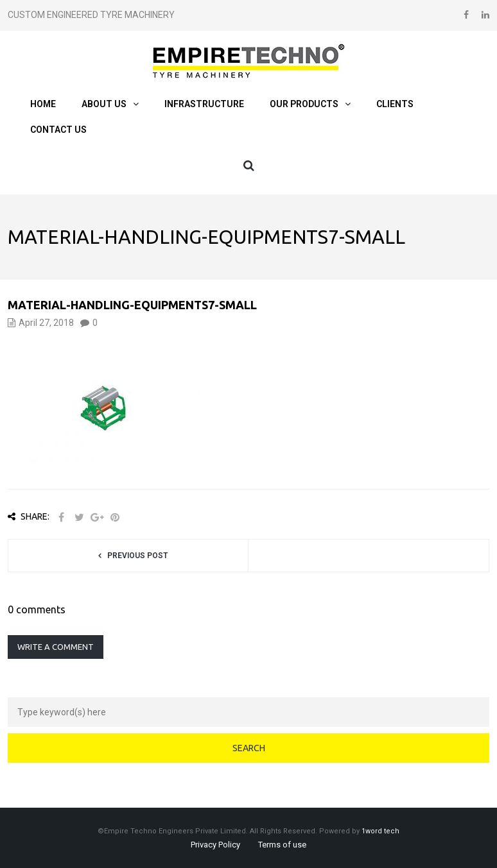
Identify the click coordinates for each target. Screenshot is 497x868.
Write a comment (56, 647)
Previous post (137, 556)
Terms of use (282, 845)
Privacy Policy (215, 845)
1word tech (380, 831)
